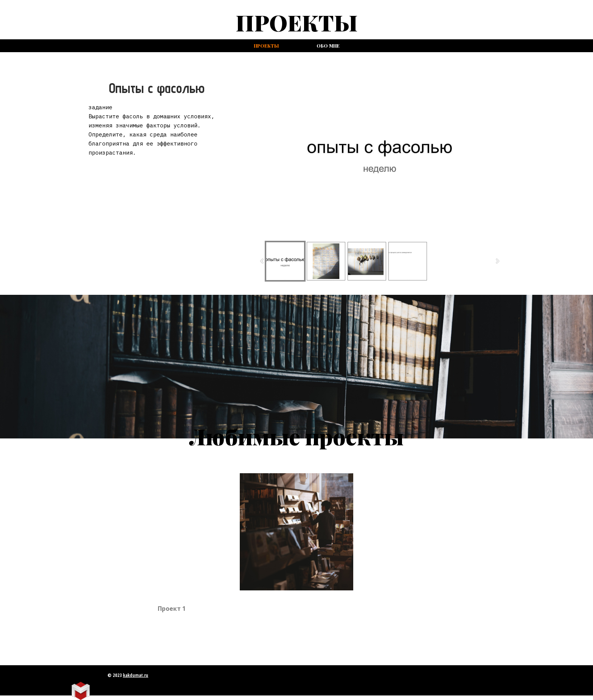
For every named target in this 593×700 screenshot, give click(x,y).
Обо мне (328, 46)
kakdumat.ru (136, 675)
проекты (266, 46)
